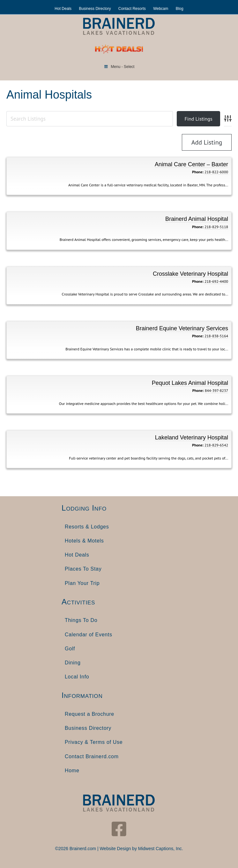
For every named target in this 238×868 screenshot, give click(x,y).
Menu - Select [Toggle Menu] (119, 67)
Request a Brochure (89, 714)
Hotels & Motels (84, 541)
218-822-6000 (216, 172)
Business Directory (95, 9)
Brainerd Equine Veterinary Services (182, 328)
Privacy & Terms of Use (94, 742)
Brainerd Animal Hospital (197, 219)
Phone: (198, 172)
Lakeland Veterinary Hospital (192, 438)
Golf (70, 649)
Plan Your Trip (82, 583)
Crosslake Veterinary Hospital (190, 274)
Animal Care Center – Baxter (191, 164)
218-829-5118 (216, 227)
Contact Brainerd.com (92, 756)
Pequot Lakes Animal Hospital (190, 383)
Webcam (161, 9)
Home (72, 771)
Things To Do (81, 620)
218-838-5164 (216, 336)
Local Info (77, 677)
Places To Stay (83, 569)
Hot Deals (63, 9)
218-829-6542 (216, 445)
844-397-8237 (216, 390)
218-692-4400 (216, 281)
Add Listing (207, 142)
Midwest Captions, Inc (160, 849)
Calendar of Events (89, 635)
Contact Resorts (132, 9)
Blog (180, 9)
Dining (73, 663)
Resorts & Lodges (87, 527)
